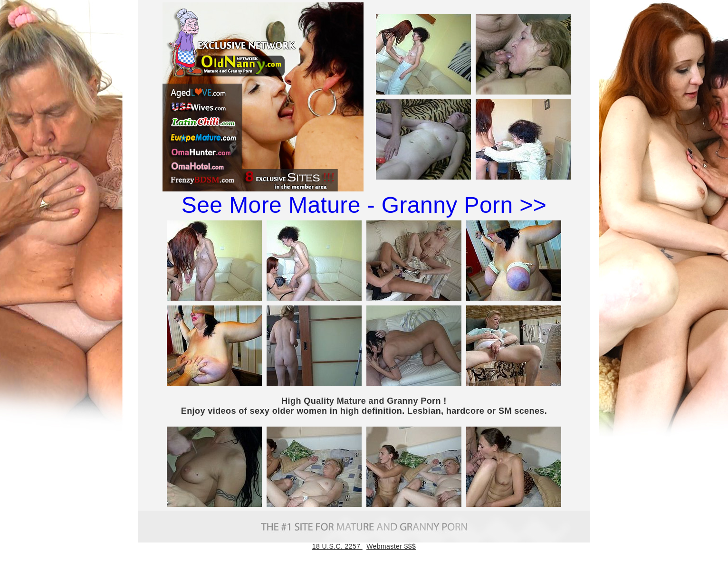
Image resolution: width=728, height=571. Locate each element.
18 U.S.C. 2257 (337, 546)
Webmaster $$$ (391, 546)
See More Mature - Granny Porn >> (364, 205)
